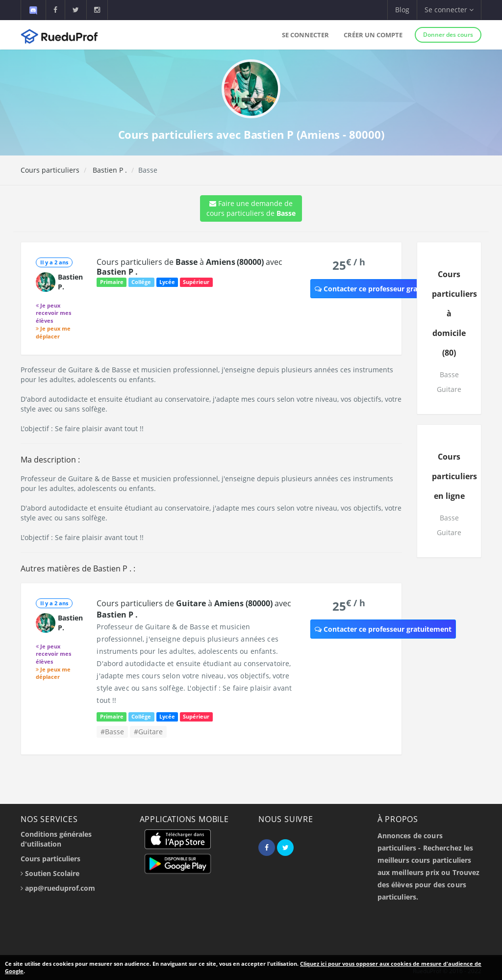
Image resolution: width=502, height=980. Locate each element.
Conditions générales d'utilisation (56, 839)
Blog (402, 10)
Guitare (449, 389)
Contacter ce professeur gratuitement (383, 289)
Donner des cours (448, 35)
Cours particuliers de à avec (189, 267)
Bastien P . (109, 170)
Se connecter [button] (449, 10)
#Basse (112, 732)
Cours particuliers (50, 170)
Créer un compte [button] (373, 35)
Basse (449, 374)
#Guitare (148, 732)
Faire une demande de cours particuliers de (251, 208)
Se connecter (305, 35)
